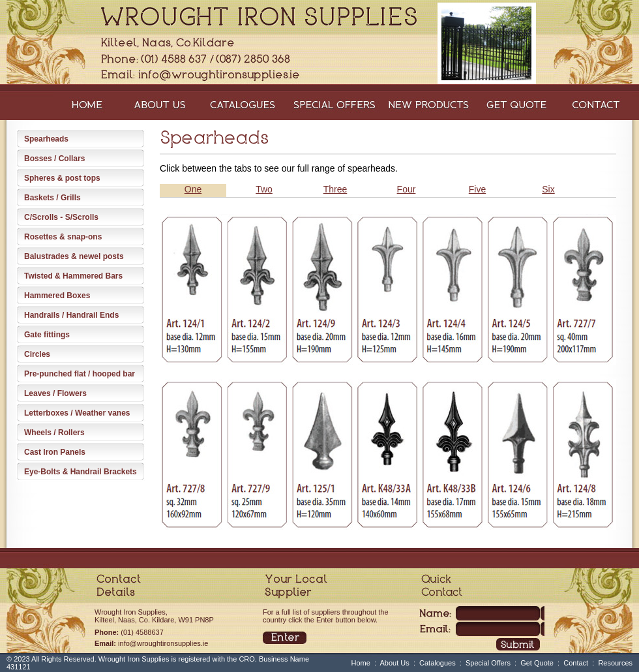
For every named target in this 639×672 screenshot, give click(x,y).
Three (335, 189)
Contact (576, 663)
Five (477, 189)
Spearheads (46, 139)
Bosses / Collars (54, 159)
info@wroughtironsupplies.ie (163, 643)
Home (361, 663)
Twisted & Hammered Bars (73, 276)
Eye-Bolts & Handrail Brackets (81, 472)
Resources (615, 663)
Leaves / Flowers (55, 393)
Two (264, 189)
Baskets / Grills (52, 198)
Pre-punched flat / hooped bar (80, 374)
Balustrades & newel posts (74, 256)
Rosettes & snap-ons (63, 237)
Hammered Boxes (57, 296)
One (193, 189)
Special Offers (488, 663)
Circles (37, 354)
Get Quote (537, 663)
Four (407, 189)
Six (548, 189)
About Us (395, 663)
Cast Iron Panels (55, 452)
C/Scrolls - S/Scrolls (61, 217)
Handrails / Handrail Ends (71, 315)
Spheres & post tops (62, 178)
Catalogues (438, 663)
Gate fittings (47, 335)
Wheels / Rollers (54, 433)
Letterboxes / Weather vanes (77, 413)
